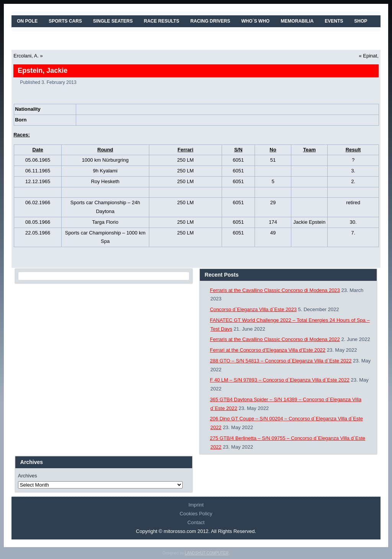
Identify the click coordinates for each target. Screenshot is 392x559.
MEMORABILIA (297, 21)
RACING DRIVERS (210, 21)
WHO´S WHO (255, 21)
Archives (28, 476)
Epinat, (371, 56)
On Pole (27, 21)
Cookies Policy (196, 514)
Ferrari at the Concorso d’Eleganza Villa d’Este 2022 (268, 350)
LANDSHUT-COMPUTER (207, 553)
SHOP (361, 21)
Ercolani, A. (26, 56)
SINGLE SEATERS (113, 21)
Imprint (196, 505)
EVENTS (334, 21)
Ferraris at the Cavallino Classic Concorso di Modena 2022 (275, 339)
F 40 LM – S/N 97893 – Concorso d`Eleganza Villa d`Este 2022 (280, 380)
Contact (196, 522)
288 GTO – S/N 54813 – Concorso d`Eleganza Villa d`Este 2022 (281, 361)
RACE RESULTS (162, 21)
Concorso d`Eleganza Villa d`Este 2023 (253, 309)
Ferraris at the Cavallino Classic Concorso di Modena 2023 (275, 290)
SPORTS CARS (65, 21)
